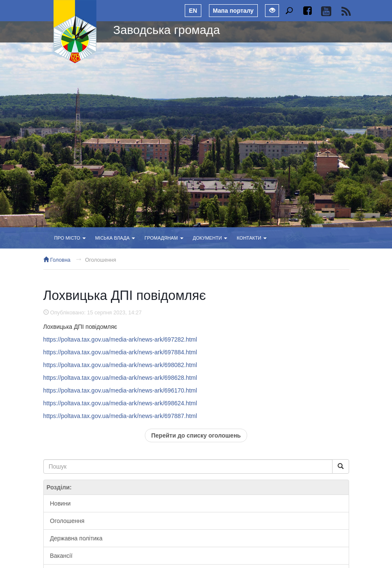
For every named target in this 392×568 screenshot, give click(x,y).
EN (193, 11)
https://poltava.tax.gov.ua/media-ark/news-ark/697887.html (120, 416)
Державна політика (76, 538)
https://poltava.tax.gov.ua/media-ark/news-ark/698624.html (120, 403)
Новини (61, 503)
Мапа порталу (233, 11)
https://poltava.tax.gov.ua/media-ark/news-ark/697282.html (120, 339)
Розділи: (59, 487)
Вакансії (61, 556)
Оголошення (100, 260)
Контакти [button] (252, 238)
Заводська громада (167, 30)
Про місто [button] (70, 238)
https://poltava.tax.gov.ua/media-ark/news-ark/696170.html (120, 390)
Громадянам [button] (164, 238)
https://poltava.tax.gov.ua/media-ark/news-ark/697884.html (120, 352)
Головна (57, 260)
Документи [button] (210, 238)
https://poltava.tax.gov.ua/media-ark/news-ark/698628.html (120, 378)
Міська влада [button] (115, 238)
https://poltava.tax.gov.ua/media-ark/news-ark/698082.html (120, 365)
